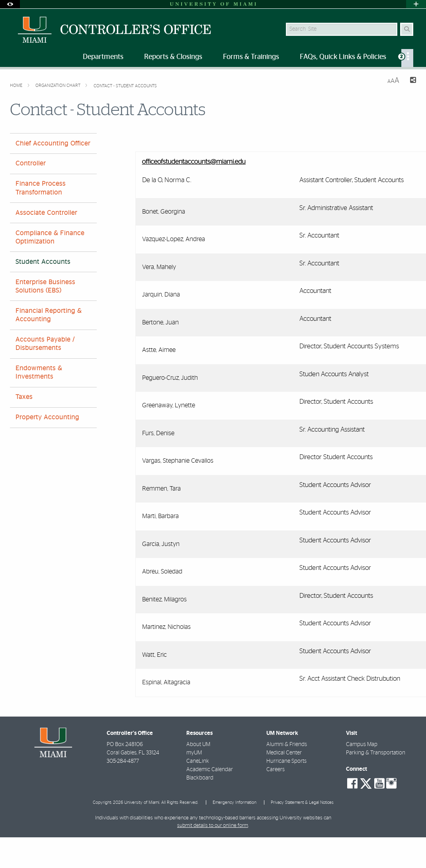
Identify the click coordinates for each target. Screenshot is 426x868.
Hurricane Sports (286, 761)
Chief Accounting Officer (53, 143)
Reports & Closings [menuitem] (173, 57)
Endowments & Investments (39, 372)
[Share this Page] (411, 81)
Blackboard (200, 778)
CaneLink (198, 761)
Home (17, 85)
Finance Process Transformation (41, 188)
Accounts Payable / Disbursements (45, 344)
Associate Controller (46, 213)
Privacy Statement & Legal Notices (302, 802)
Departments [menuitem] (103, 57)
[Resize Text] (393, 81)
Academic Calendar (210, 770)
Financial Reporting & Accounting (49, 315)
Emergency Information (234, 802)
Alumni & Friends (287, 744)
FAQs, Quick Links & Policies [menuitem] (343, 57)
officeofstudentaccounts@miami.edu (194, 162)
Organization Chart (59, 85)
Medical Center (284, 753)
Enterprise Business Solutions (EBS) (45, 286)
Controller (31, 163)
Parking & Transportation (376, 753)
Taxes (24, 397)
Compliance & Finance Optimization (50, 237)
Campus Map (362, 744)
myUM (194, 753)
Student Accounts (43, 262)
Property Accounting (47, 417)
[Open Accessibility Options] (10, 4)
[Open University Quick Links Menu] (416, 4)
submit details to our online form (213, 826)
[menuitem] (407, 58)
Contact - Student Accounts (125, 86)
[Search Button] (407, 29)
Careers (276, 770)
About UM (198, 744)
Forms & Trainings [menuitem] (251, 57)
